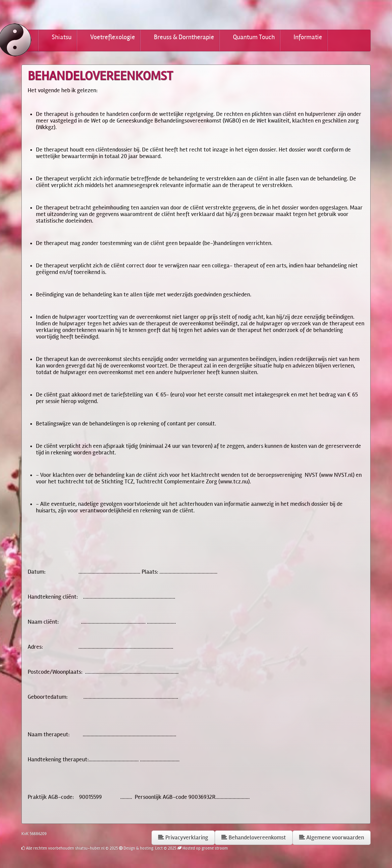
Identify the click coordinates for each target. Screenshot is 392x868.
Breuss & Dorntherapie (184, 37)
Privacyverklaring (183, 838)
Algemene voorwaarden (332, 838)
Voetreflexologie (113, 37)
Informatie (308, 37)
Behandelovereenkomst (254, 838)
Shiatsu (62, 37)
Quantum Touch (254, 37)
